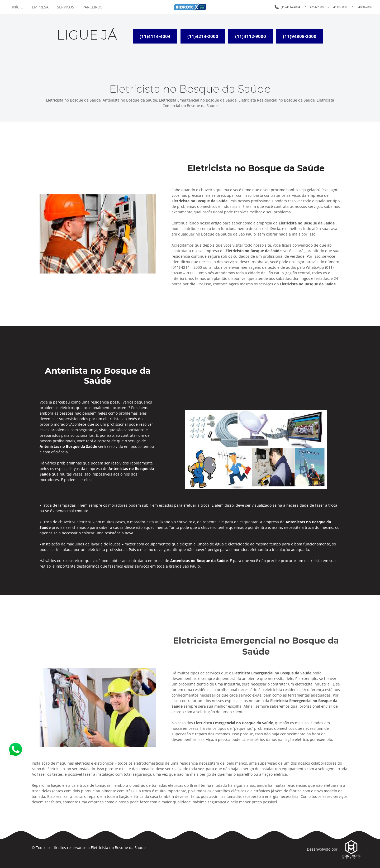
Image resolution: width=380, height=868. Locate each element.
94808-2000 (364, 7)
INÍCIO (18, 7)
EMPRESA (40, 7)
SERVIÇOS (66, 7)
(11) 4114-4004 (290, 7)
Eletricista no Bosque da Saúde (118, 848)
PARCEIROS (92, 7)
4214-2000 (317, 7)
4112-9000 (340, 7)
